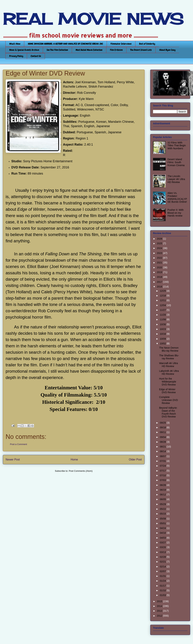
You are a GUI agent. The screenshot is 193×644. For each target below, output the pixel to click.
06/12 (163, 495)
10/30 (163, 324)
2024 (160, 248)
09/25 (163, 423)
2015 (160, 601)
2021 (160, 263)
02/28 (163, 557)
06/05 (163, 499)
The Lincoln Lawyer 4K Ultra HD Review (176, 179)
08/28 (163, 442)
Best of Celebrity (147, 44)
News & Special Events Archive (24, 50)
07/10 (163, 475)
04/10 (163, 533)
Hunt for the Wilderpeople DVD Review (168, 382)
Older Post (135, 460)
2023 (160, 253)
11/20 (163, 315)
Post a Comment (19, 444)
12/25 (163, 291)
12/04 (163, 305)
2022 (160, 258)
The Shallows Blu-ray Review (169, 357)
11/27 (163, 310)
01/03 (163, 595)
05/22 (163, 509)
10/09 (163, 339)
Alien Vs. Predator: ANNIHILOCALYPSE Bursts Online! (177, 197)
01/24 (163, 581)
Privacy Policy (16, 56)
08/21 (163, 447)
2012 (160, 616)
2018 (160, 277)
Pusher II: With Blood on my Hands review (176, 213)
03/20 (163, 547)
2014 (160, 606)
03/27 (163, 542)
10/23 (163, 329)
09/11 (163, 432)
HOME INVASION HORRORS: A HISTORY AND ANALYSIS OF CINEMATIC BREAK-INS (65, 44)
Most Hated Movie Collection (89, 50)
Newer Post (13, 460)
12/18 (163, 296)
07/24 (163, 466)
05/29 (163, 504)
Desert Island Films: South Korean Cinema (176, 162)
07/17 (163, 471)
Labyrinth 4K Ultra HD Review (169, 372)
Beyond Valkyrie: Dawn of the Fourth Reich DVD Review (168, 412)
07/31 (163, 461)
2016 (160, 287)
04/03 (163, 538)
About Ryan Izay (167, 50)
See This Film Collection (57, 50)
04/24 (163, 528)
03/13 (163, 552)
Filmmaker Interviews (121, 44)
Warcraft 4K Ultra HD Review (169, 365)
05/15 (163, 514)
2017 (160, 282)
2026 (160, 239)
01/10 (163, 590)
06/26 (163, 485)
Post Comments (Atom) (81, 471)
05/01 (163, 523)
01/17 (163, 586)
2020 (160, 267)
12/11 (163, 300)
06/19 (163, 490)
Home (74, 460)
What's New (15, 44)
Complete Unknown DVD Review (169, 400)
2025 (160, 243)
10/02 (163, 344)
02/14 (163, 567)
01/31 (163, 576)
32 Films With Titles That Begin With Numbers (177, 146)
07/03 (163, 480)
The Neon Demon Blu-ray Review (169, 349)
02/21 (163, 562)
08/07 (163, 456)
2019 (160, 272)
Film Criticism (116, 50)
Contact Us (36, 56)
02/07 (163, 571)
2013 (160, 611)
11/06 (163, 319)
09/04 (163, 437)
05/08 (163, 519)
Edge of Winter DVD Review (167, 391)
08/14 (163, 451)
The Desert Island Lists (141, 50)
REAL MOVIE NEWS (93, 19)
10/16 (163, 334)
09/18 (163, 427)
